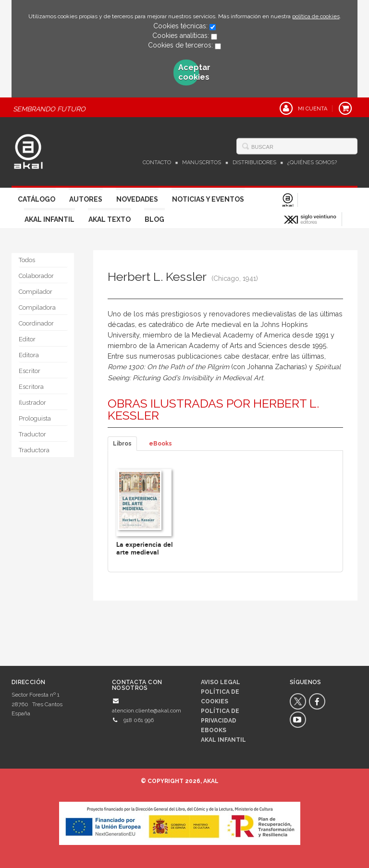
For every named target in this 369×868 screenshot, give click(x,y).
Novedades (137, 199)
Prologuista (35, 418)
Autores (86, 199)
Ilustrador (32, 403)
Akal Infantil (49, 219)
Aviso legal (221, 682)
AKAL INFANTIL (223, 740)
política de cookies (316, 16)
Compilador (36, 292)
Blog (154, 219)
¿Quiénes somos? (312, 163)
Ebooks (214, 730)
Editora (29, 355)
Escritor (30, 371)
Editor (27, 339)
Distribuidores (254, 163)
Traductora (34, 450)
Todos (27, 260)
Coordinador (36, 323)
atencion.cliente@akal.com (147, 711)
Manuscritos (202, 163)
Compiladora (37, 307)
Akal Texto (110, 219)
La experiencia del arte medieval (145, 548)
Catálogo (37, 199)
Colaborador (36, 276)
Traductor (32, 434)
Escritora (31, 387)
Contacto (157, 163)
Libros (122, 444)
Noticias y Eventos (208, 199)
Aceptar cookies (189, 72)
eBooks (160, 444)
